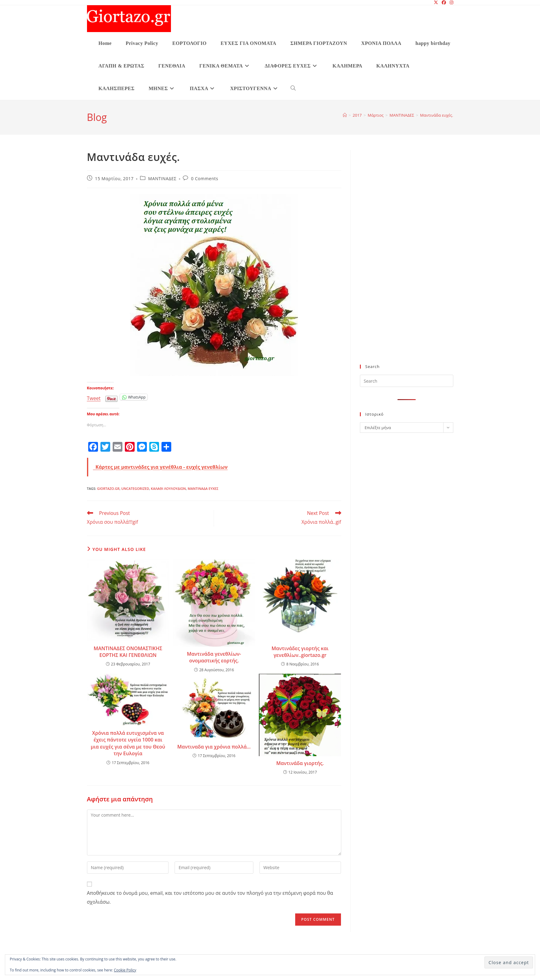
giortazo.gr (108, 488)
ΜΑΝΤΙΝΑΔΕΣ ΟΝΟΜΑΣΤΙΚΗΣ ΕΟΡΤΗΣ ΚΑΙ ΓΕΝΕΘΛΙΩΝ (128, 652)
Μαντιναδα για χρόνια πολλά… (214, 747)
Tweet (94, 397)
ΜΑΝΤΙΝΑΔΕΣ (162, 179)
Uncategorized (135, 488)
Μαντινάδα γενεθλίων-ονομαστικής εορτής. (214, 657)
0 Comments (205, 179)
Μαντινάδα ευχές (203, 488)
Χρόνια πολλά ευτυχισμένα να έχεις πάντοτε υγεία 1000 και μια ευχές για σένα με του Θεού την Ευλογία (128, 743)
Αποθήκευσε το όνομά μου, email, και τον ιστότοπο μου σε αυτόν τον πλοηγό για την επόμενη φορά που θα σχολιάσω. (210, 897)
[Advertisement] (395, 261)
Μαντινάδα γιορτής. (300, 763)
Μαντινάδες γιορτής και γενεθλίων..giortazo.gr (300, 652)
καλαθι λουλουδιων (168, 488)
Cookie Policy (125, 970)
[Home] (345, 115)
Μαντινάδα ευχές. (437, 115)
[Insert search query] (407, 381)
